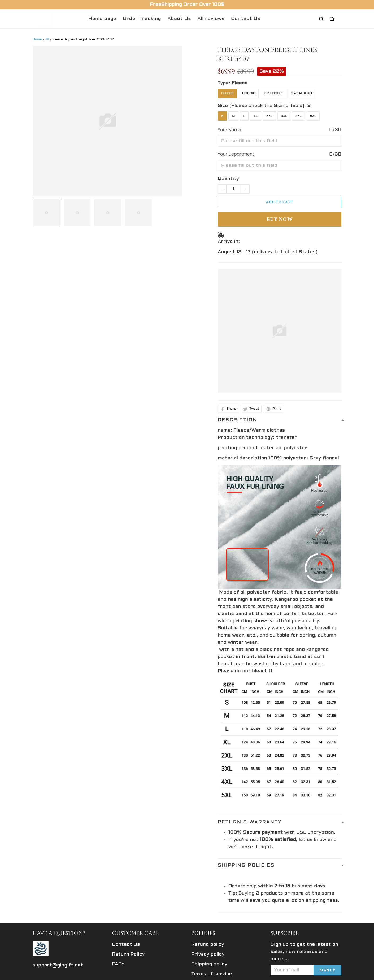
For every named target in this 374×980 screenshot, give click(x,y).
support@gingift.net (58, 965)
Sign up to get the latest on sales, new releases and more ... (304, 952)
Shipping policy (209, 964)
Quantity (229, 179)
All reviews (211, 19)
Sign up (328, 970)
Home (37, 40)
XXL (269, 116)
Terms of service (212, 974)
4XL (299, 116)
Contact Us (246, 19)
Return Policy (128, 954)
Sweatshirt (302, 93)
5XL (313, 116)
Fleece (240, 83)
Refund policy (208, 945)
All (47, 40)
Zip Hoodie (273, 93)
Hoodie (249, 93)
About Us (179, 19)
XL (256, 116)
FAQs (118, 964)
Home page (102, 19)
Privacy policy (208, 954)
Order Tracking (142, 19)
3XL (284, 116)
